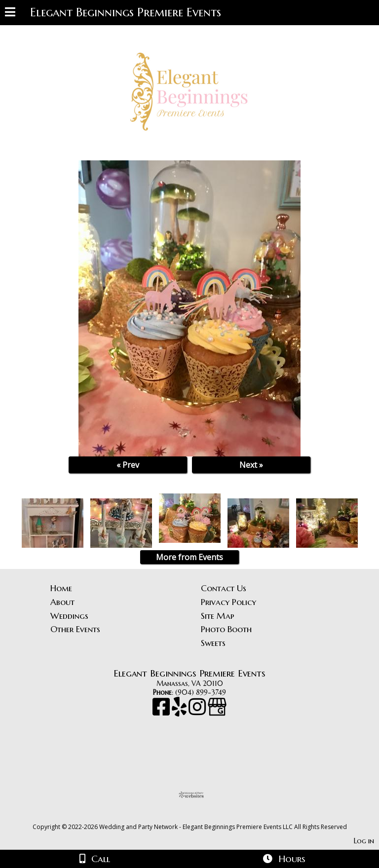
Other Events (75, 629)
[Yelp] (180, 712)
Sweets (213, 643)
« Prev (128, 465)
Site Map (218, 616)
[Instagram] (198, 712)
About (62, 602)
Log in (364, 841)
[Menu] (10, 13)
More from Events (189, 557)
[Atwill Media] (198, 816)
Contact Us (224, 588)
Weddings (69, 616)
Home (61, 588)
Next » (251, 465)
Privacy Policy (228, 602)
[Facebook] (162, 712)
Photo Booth (226, 629)
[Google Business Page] (217, 712)
